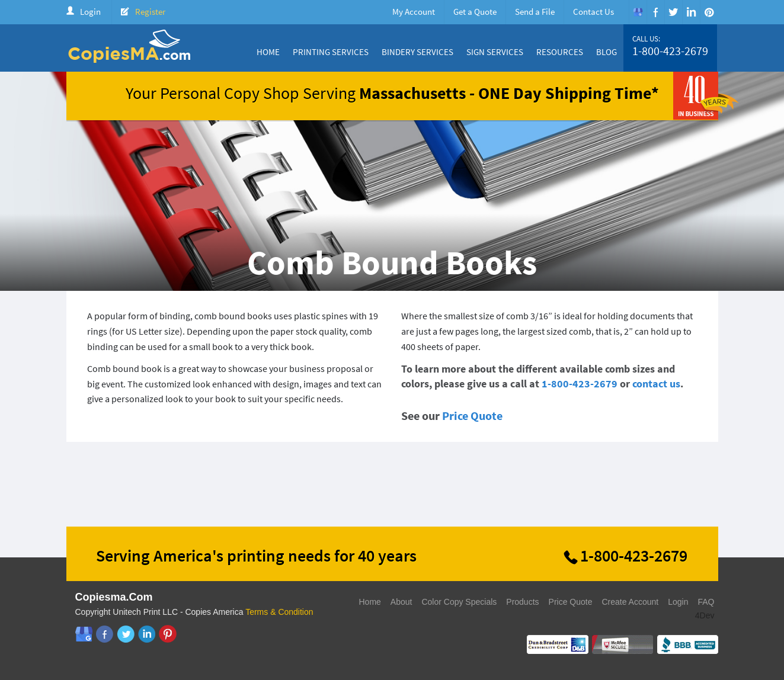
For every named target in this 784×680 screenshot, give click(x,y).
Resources (560, 52)
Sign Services (495, 52)
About (401, 602)
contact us (656, 384)
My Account (414, 12)
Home (268, 52)
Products (522, 602)
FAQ (706, 602)
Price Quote (472, 416)
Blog (607, 52)
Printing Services (331, 52)
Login (90, 12)
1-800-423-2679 (670, 51)
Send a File (535, 12)
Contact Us (593, 12)
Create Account (630, 602)
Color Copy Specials (459, 602)
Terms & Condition (279, 612)
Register (150, 12)
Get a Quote (475, 12)
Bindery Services (417, 52)
